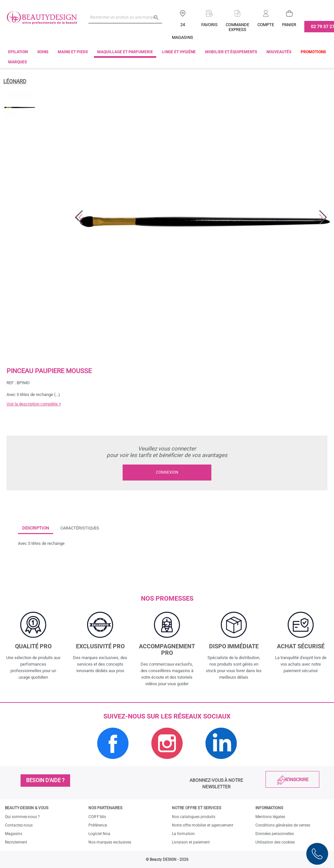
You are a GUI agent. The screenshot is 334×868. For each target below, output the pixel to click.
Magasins (14, 834)
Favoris (209, 25)
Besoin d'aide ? (45, 780)
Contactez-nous (19, 825)
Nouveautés (279, 52)
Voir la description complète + (34, 404)
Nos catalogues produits (194, 817)
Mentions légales (270, 817)
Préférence (98, 825)
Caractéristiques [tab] (80, 528)
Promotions (313, 52)
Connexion (167, 472)
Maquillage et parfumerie (125, 52)
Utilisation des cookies (275, 842)
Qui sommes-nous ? (22, 817)
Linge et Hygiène (179, 52)
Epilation (18, 52)
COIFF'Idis (97, 817)
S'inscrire (297, 780)
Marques (17, 62)
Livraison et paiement (191, 842)
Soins (43, 52)
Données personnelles (275, 834)
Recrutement (16, 842)
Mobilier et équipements (231, 52)
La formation (183, 834)
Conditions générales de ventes (283, 825)
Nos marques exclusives (110, 842)
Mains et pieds (73, 52)
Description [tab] (36, 528)
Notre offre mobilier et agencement (203, 825)
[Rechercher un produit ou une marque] (125, 17)
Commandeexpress (237, 27)
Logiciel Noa (99, 834)
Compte (266, 25)
